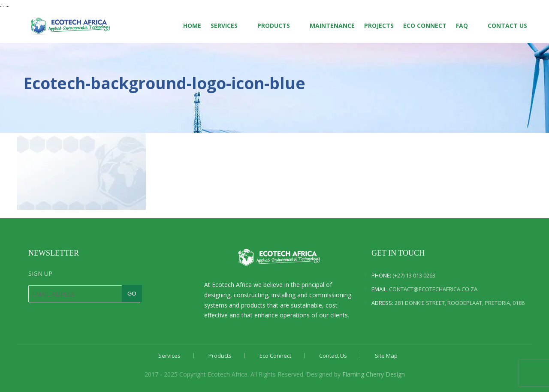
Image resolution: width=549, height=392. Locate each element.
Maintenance (332, 26)
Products (274, 26)
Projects (379, 26)
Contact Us (507, 26)
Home (192, 26)
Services (224, 26)
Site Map (386, 356)
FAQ (462, 26)
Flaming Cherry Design (374, 374)
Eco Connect (425, 26)
